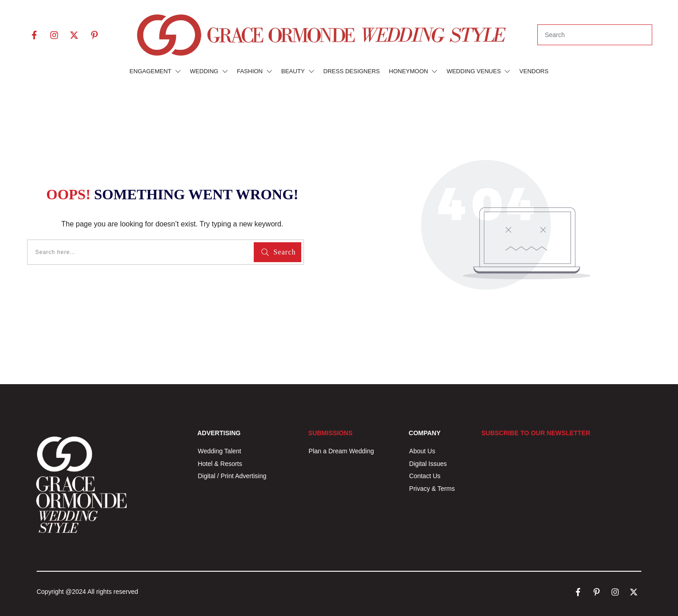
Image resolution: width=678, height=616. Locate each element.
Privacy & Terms (432, 489)
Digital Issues (428, 464)
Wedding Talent (219, 451)
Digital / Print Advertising (233, 476)
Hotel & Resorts (220, 464)
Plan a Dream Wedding (341, 451)
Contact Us (425, 476)
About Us (422, 451)
